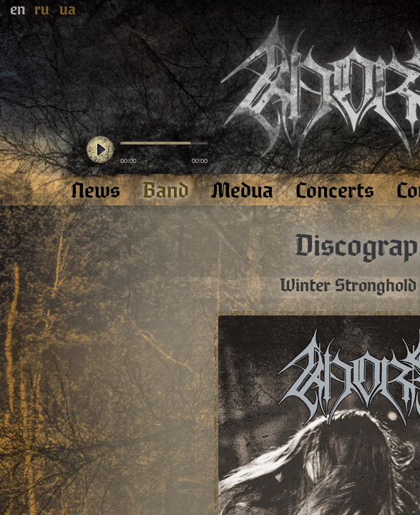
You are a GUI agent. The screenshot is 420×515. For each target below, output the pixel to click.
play (100, 150)
